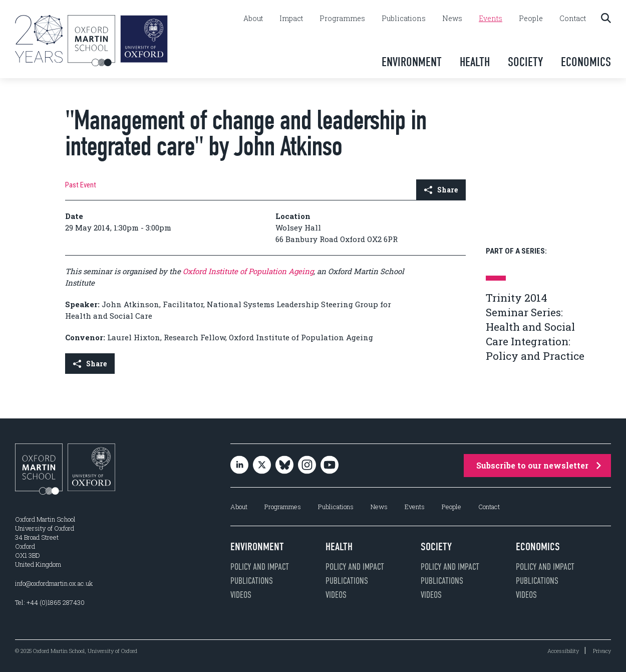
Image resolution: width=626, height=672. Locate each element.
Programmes (342, 19)
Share (441, 190)
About (253, 19)
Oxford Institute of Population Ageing (248, 271)
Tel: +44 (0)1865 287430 (50, 602)
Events (491, 19)
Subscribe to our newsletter (539, 465)
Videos (241, 595)
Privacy (602, 651)
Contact (573, 19)
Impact (291, 19)
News (452, 19)
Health (475, 62)
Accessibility (563, 651)
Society (525, 62)
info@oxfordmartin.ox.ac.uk (54, 583)
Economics (586, 62)
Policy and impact (260, 567)
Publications (404, 19)
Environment (412, 62)
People (531, 19)
